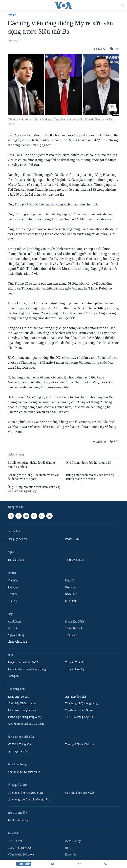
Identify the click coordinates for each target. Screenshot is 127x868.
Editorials (71, 855)
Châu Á (12, 594)
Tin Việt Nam (16, 560)
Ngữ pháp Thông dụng (21, 703)
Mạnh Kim (14, 622)
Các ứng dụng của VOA (80, 793)
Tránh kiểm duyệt (18, 820)
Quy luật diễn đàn (18, 751)
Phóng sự (13, 676)
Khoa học (71, 594)
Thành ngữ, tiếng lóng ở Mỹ (25, 717)
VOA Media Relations (21, 855)
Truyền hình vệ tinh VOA (23, 662)
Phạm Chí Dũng (17, 642)
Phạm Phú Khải (75, 622)
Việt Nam (13, 581)
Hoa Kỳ (12, 15)
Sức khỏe (71, 601)
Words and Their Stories (80, 710)
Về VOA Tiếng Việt (20, 745)
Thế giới (13, 587)
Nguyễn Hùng (16, 635)
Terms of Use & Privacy (80, 745)
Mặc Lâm (13, 628)
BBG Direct (15, 841)
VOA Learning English (79, 717)
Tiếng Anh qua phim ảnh (22, 710)
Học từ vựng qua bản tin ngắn (26, 724)
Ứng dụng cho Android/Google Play (29, 800)
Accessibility (73, 841)
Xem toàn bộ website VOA (24, 772)
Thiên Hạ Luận (74, 628)
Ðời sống (71, 587)
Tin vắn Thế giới (75, 662)
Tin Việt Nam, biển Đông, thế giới (28, 669)
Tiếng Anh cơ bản (18, 697)
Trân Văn (71, 635)
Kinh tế (70, 581)
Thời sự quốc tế (75, 560)
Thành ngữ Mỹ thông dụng (81, 703)
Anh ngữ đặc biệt (76, 697)
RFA (68, 848)
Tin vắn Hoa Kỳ (75, 669)
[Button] (99, 49)
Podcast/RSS (73, 539)
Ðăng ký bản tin (17, 539)
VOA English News (20, 848)
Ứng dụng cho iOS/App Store (25, 793)
